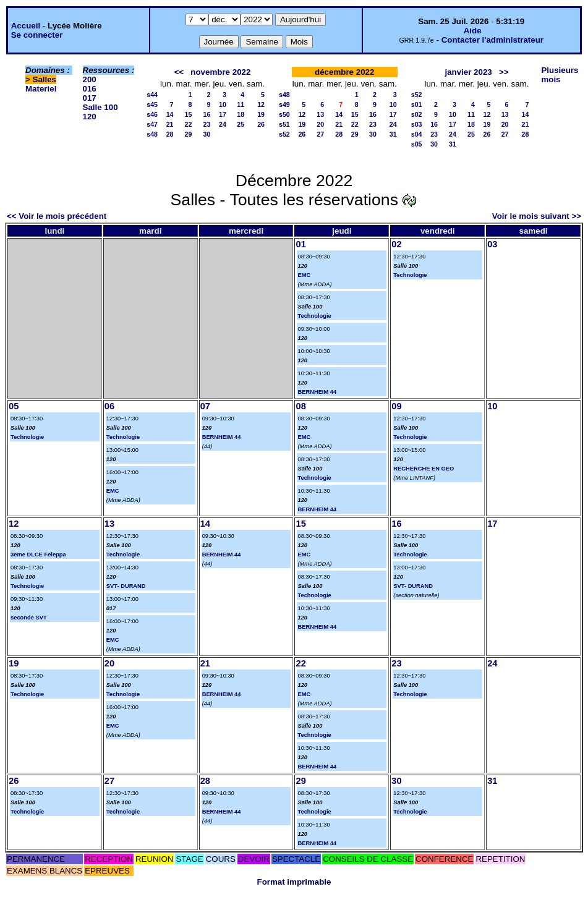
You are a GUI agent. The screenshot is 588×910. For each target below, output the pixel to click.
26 (261, 124)
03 (492, 244)
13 (320, 114)
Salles (45, 79)
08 (300, 406)
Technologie (314, 316)
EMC (304, 275)
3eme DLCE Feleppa (38, 555)
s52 (284, 134)
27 (320, 134)
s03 (417, 124)
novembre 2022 (220, 72)
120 (90, 117)
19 (261, 114)
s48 (152, 134)
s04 (417, 134)
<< (179, 72)
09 (396, 406)
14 (170, 114)
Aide (473, 31)
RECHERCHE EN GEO (424, 469)
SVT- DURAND (126, 586)
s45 (152, 104)
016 (90, 89)
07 (205, 406)
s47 (152, 124)
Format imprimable (294, 882)
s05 (417, 144)
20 (320, 124)
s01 (417, 104)
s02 (417, 114)
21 (170, 124)
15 (189, 114)
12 (261, 104)
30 (207, 134)
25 (241, 124)
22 (189, 124)
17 (223, 114)
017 (90, 98)
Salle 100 (100, 107)
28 (170, 134)
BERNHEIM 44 (317, 392)
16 (207, 114)
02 (396, 244)
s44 (152, 95)
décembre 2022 (344, 72)
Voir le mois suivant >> (537, 216)
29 (189, 134)
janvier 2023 (468, 72)
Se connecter (37, 35)
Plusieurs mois (560, 75)
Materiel (41, 89)
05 (14, 406)
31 (393, 134)
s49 (284, 104)
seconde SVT (29, 618)
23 (207, 124)
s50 (284, 114)
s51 (284, 124)
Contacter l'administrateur (492, 40)
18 (241, 114)
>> (504, 72)
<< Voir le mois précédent (57, 216)
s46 (152, 114)
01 (300, 244)
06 (109, 406)
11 (241, 104)
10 (223, 104)
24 (223, 124)
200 (90, 79)
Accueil (26, 26)
